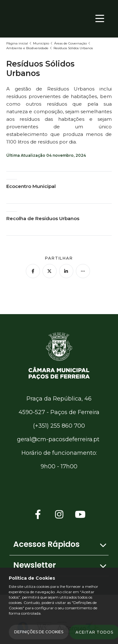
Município (41, 43)
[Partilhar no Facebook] (33, 271)
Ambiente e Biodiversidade (27, 48)
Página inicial (17, 43)
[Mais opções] (83, 271)
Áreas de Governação (70, 43)
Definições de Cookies (39, 632)
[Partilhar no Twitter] (50, 271)
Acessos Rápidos (46, 544)
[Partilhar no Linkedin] (66, 271)
